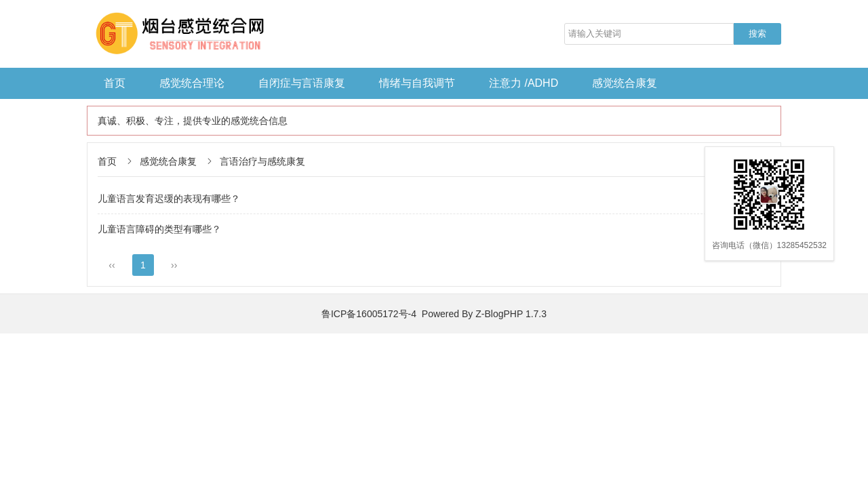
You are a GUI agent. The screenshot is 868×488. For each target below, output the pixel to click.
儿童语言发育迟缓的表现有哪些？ (169, 199)
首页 (115, 83)
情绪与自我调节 (417, 83)
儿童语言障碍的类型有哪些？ (159, 229)
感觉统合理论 (192, 83)
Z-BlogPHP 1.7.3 (511, 314)
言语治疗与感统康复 (262, 161)
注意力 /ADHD (524, 83)
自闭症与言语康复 (302, 83)
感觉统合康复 (625, 83)
